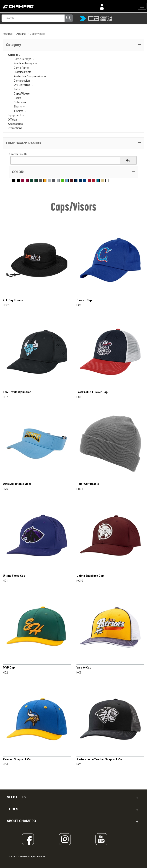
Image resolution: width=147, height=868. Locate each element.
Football (8, 34)
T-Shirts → (20, 111)
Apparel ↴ (14, 55)
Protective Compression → (30, 76)
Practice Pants (23, 72)
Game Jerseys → (24, 59)
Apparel (21, 34)
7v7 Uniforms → (24, 85)
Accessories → (17, 124)
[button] (73, 45)
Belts (17, 89)
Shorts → (19, 106)
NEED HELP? (16, 797)
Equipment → (16, 115)
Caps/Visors (22, 94)
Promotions (15, 128)
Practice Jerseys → (25, 63)
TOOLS (13, 809)
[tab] (73, 45)
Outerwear (20, 102)
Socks (17, 98)
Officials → (14, 120)
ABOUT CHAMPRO (21, 821)
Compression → (23, 81)
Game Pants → (23, 68)
